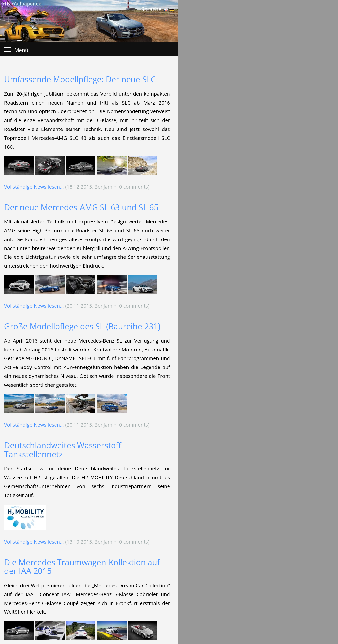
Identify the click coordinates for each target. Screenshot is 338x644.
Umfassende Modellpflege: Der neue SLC (80, 79)
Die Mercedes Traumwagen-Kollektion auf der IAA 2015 (82, 567)
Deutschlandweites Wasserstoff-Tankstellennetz (64, 450)
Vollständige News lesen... (34, 187)
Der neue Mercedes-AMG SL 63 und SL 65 (81, 207)
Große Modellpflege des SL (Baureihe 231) (82, 326)
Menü (7, 49)
